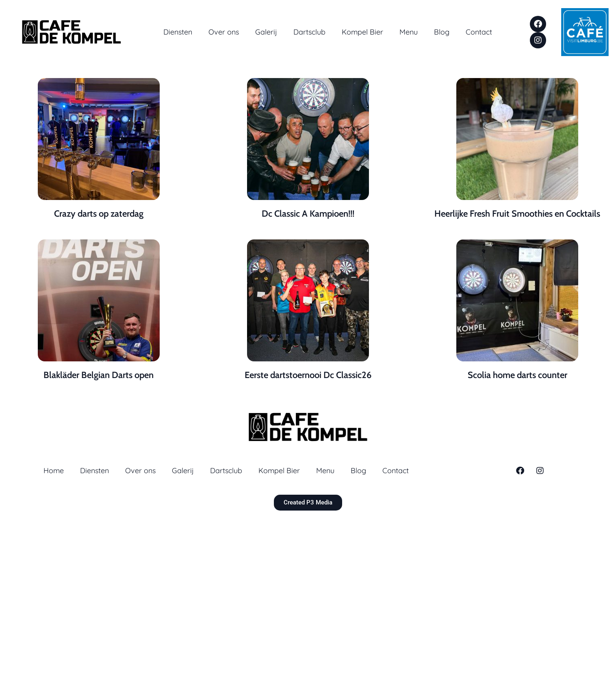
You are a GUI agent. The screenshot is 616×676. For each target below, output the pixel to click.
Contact (479, 32)
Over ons (224, 32)
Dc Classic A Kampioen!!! (308, 214)
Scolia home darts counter (517, 375)
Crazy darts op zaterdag (99, 214)
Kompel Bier (362, 32)
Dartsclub (309, 32)
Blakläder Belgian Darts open (99, 375)
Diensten (178, 32)
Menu (409, 32)
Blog (442, 32)
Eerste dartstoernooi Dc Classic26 (308, 375)
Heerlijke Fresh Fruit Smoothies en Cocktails (517, 214)
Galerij (266, 32)
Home (54, 471)
